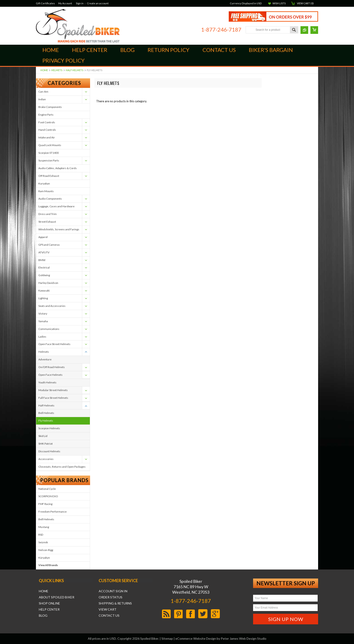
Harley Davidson (48, 283)
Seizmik (43, 542)
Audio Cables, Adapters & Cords (58, 168)
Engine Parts (46, 115)
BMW (42, 260)
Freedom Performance (52, 512)
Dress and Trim (48, 214)
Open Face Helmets (50, 375)
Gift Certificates (45, 3)
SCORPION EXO (48, 496)
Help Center (49, 609)
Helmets (57, 70)
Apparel (43, 237)
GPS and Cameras (49, 245)
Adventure (45, 359)
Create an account (98, 3)
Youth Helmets (47, 382)
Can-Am (43, 92)
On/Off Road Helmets (52, 367)
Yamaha (43, 321)
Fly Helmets (46, 421)
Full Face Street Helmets (53, 398)
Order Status (111, 597)
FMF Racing (45, 504)
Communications (49, 329)
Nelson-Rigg (46, 550)
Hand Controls (47, 130)
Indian (42, 99)
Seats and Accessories (52, 306)
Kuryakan (44, 183)
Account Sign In (113, 591)
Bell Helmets (46, 413)
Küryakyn (44, 558)
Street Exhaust (47, 222)
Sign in (80, 3)
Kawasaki (44, 290)
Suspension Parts (49, 160)
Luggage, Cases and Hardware (56, 206)
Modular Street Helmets (53, 390)
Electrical (44, 267)
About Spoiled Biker (57, 597)
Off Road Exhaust (49, 176)
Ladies (42, 337)
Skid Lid (43, 436)
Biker (78, 26)
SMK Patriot (45, 444)
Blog (43, 616)
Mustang (44, 527)
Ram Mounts (46, 191)
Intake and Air (47, 137)
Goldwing (44, 275)
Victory (43, 314)
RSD (41, 535)
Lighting (43, 298)
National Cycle (47, 489)
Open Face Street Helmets (54, 344)
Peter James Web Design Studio (244, 638)
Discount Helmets (49, 451)
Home (44, 70)
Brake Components (50, 107)
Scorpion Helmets (49, 428)
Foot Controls (47, 122)
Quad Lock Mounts (50, 145)
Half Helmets (75, 70)
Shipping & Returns (115, 603)
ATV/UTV (44, 252)
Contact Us (109, 616)
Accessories (46, 459)
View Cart (108, 609)
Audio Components (50, 199)
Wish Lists (279, 3)
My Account (65, 3)
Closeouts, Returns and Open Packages (62, 467)
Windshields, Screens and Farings (59, 229)
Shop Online (49, 603)
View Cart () (305, 3)
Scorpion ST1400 (49, 153)
